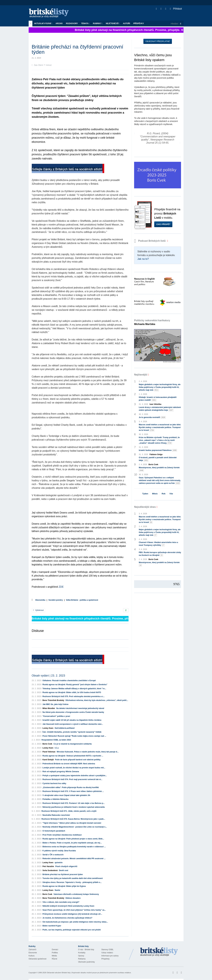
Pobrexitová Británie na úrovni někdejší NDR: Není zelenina (69, 764)
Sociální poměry (56, 600)
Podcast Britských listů (150, 241)
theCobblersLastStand (65, 728)
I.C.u (57, 748)
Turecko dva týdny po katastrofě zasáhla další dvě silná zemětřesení (73, 878)
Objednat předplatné (158, 41)
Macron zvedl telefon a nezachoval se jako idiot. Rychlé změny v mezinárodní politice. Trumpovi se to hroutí (160, 428)
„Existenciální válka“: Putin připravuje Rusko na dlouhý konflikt (71, 787)
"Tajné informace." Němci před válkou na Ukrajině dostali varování (72, 823)
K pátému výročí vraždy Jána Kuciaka (59, 851)
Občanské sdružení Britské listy (58, 973)
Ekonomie (33, 953)
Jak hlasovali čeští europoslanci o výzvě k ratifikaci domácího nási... (73, 724)
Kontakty (82, 953)
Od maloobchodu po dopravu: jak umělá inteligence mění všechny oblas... (75, 922)
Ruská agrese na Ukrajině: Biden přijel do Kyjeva (64, 886)
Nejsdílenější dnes (145, 507)
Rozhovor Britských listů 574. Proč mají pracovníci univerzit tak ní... (72, 779)
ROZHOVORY (72, 23)
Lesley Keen (48, 728)
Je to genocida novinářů (152, 417)
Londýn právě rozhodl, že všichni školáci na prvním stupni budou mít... (74, 768)
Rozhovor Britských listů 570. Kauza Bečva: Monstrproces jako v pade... (73, 819)
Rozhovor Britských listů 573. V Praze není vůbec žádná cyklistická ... (73, 791)
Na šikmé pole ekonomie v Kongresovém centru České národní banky (73, 712)
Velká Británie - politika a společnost (82, 600)
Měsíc (155, 494)
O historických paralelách (54, 831)
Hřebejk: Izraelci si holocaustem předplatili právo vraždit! (158, 399)
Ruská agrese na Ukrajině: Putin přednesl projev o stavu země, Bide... (73, 839)
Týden (145, 494)
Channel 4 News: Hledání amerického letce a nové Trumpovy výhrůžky (158, 544)
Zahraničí (33, 950)
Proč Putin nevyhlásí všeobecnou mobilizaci (62, 835)
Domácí (55, 950)
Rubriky (98, 23)
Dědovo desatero (73, 898)
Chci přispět (163, 224)
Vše (171, 494)
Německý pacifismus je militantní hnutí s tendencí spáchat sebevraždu (74, 807)
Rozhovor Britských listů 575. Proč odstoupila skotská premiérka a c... (74, 696)
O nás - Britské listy (86, 950)
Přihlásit (176, 9)
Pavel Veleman (49, 752)
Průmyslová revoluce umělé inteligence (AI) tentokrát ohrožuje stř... (72, 914)
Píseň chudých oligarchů (66, 866)
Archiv (59, 23)
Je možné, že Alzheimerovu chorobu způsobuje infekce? (68, 918)
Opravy (81, 956)
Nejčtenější (113, 23)
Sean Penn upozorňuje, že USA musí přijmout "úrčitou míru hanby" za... (74, 910)
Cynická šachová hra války (54, 783)
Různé (55, 959)
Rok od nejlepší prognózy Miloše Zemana (61, 772)
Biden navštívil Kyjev (52, 926)
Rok (164, 494)
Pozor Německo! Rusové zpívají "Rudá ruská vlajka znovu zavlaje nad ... (74, 736)
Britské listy (50, 13)
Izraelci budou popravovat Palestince (158, 450)
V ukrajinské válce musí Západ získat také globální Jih (66, 795)
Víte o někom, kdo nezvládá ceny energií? (61, 902)
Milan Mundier (49, 708)
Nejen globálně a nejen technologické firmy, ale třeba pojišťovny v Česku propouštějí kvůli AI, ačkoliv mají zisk (160, 387)
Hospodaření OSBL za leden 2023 (56, 740)
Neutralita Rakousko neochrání (56, 815)
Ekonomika (40, 600)
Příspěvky (139, 23)
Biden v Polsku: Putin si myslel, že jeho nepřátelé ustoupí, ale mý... (72, 843)
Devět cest (63, 870)
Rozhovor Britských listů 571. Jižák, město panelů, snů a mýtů (69, 811)
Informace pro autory (110, 956)
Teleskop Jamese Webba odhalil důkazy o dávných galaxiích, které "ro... (74, 689)
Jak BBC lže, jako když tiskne (56, 704)
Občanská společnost (38, 959)
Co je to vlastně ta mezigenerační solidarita (73, 744)
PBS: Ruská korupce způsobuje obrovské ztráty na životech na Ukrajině (160, 554)
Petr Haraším (48, 866)
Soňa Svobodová (50, 870)
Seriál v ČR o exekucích (53, 855)
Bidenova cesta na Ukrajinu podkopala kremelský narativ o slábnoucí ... (74, 847)
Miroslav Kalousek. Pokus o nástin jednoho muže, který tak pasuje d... (88, 752)
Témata (85, 23)
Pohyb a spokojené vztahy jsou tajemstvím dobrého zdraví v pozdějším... (75, 776)
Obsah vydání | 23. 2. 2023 (48, 676)
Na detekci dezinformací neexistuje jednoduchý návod (80, 708)
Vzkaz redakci (107, 953)
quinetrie (59, 863)
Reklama (82, 959)
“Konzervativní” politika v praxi (56, 716)
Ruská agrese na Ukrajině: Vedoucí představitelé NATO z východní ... (73, 756)
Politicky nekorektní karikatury (152, 322)
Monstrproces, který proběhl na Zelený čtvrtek (159, 469)
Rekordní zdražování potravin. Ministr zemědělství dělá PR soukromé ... (74, 859)
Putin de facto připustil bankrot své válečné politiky (78, 760)
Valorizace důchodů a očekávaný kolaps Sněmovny (76, 894)
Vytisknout (38, 610)
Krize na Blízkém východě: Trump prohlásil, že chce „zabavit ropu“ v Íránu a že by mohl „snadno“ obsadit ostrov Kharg (159, 440)
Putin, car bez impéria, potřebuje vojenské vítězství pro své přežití (72, 930)
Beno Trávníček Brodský (53, 700)
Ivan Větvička (155, 404)
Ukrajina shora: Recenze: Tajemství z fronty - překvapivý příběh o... (72, 882)
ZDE (61, 587)
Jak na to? (143, 259)
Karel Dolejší (48, 760)
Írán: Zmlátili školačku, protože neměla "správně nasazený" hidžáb (72, 732)
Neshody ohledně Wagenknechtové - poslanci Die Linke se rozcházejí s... (75, 827)
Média (54, 956)
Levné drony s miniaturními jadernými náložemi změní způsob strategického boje (160, 409)
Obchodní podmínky (86, 962)
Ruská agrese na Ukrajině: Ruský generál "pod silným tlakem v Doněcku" (75, 685)
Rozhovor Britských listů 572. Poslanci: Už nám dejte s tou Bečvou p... (74, 803)
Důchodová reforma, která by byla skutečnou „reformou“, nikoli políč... (97, 700)
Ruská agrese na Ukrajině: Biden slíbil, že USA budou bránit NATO (72, 692)
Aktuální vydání (43, 23)
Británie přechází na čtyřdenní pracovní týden (63, 874)
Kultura (32, 956)
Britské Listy (159, 952)
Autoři (127, 23)
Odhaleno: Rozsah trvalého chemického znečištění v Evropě (69, 681)
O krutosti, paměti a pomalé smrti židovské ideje (158, 459)
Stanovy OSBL (108, 950)
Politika (55, 953)
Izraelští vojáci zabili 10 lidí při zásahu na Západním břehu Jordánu (72, 720)
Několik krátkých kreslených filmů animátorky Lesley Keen (68, 906)
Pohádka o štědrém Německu (56, 799)
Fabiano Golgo (156, 454)
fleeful (57, 890)
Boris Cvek (47, 744)
